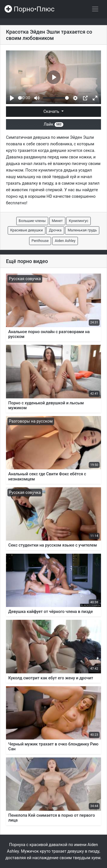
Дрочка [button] (55, 230)
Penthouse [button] (40, 241)
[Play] (12, 98)
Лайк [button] (53, 124)
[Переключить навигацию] (95, 9)
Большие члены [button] (32, 221)
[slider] (20, 98)
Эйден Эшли (82, 137)
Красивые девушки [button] (27, 230)
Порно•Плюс (30, 9)
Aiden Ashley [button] (65, 241)
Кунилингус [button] (78, 221)
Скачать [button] (52, 112)
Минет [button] (57, 221)
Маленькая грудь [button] (82, 230)
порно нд (15, 196)
